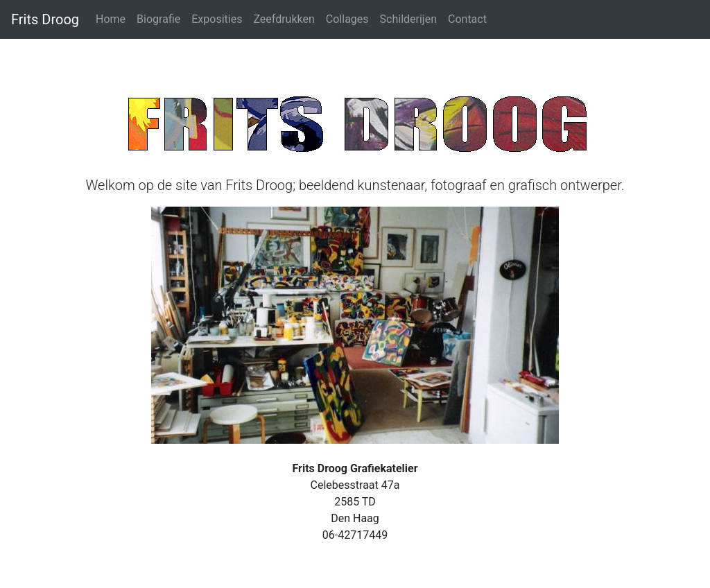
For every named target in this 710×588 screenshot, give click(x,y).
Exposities (217, 19)
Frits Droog (45, 19)
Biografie (158, 19)
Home (111, 19)
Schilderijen (408, 19)
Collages (347, 19)
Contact (467, 19)
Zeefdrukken (284, 19)
